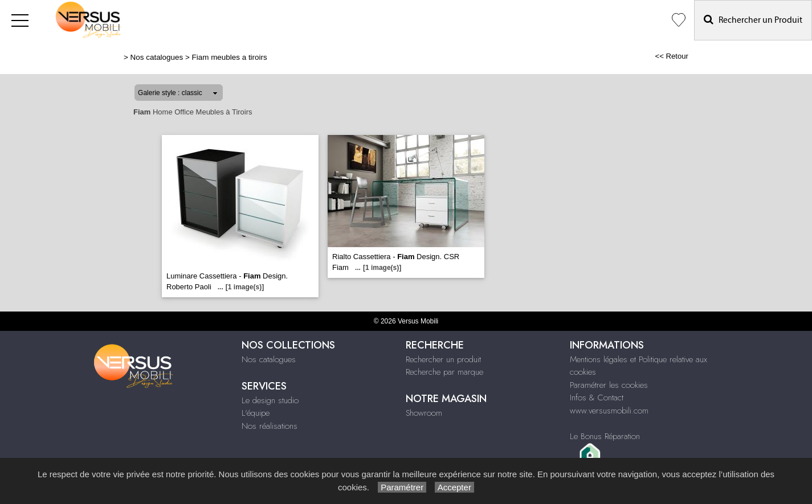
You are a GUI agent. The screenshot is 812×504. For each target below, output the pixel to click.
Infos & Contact (597, 398)
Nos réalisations (270, 426)
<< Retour (672, 56)
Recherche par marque (444, 372)
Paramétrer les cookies (609, 385)
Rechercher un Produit (753, 20)
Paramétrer (402, 487)
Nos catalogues (157, 57)
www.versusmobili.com (609, 411)
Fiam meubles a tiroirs (230, 57)
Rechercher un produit (443, 359)
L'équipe (256, 413)
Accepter (454, 487)
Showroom (424, 413)
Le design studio (270, 400)
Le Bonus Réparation (605, 436)
